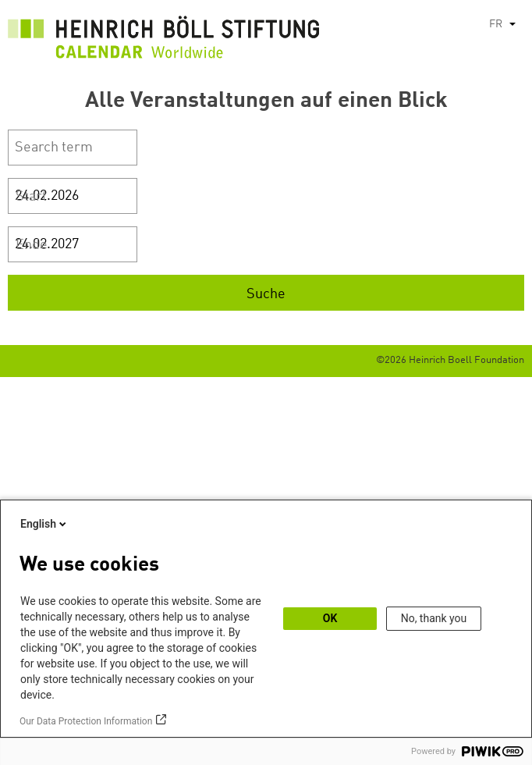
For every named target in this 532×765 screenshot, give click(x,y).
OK (330, 618)
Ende (32, 245)
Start (31, 197)
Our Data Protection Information (86, 721)
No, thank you (434, 618)
